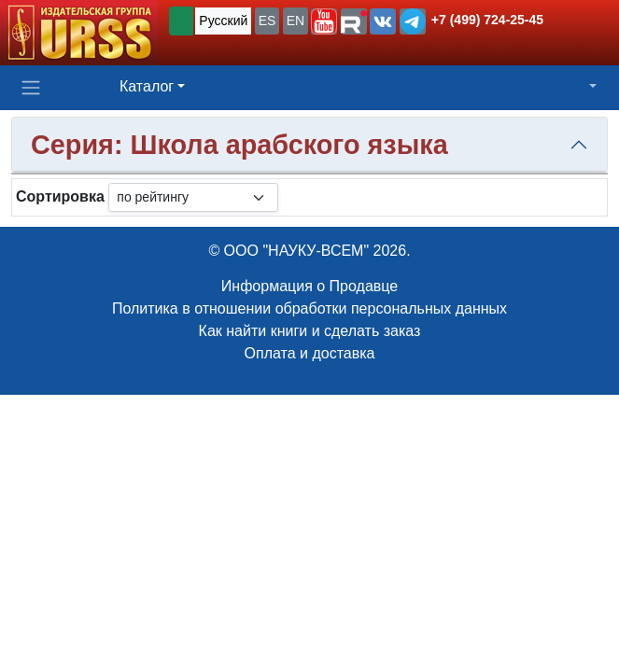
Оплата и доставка (310, 353)
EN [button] (295, 21)
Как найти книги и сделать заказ (310, 331)
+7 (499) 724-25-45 (487, 20)
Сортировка (60, 196)
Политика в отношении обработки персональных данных (309, 308)
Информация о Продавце (309, 286)
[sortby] (193, 197)
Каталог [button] (147, 86)
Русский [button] (223, 21)
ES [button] (267, 21)
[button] (324, 21)
